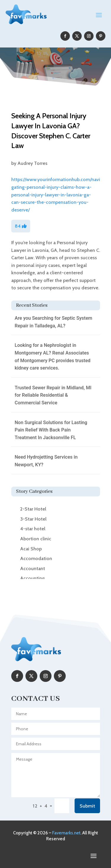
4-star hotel (33, 529)
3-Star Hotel (33, 519)
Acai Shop (31, 549)
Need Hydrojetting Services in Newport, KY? (46, 461)
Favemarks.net (66, 833)
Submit (87, 806)
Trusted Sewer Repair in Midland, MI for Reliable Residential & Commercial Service (53, 395)
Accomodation (36, 558)
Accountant (33, 568)
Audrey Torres (32, 163)
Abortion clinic (36, 539)
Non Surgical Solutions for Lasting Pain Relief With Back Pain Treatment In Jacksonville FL (51, 430)
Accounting (32, 578)
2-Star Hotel (33, 509)
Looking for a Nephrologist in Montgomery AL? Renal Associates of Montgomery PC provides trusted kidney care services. (53, 357)
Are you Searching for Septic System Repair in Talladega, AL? (54, 322)
